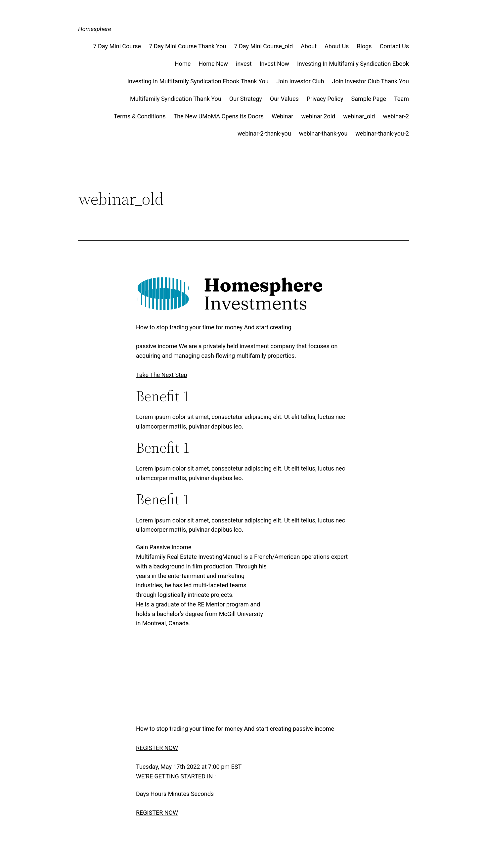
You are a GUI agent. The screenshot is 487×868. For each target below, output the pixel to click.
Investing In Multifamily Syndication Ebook (353, 64)
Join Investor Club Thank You (371, 81)
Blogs (364, 46)
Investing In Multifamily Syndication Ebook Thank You (198, 81)
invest (244, 64)
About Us (337, 46)
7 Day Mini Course (117, 46)
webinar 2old (318, 116)
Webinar (283, 116)
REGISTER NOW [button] (157, 748)
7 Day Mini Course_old (263, 46)
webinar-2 (396, 116)
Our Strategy (246, 99)
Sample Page (369, 99)
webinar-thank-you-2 (382, 133)
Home (183, 64)
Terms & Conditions (140, 116)
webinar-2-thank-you (264, 133)
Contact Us (394, 46)
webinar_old (359, 116)
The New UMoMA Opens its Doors (219, 116)
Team (401, 99)
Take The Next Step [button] (162, 375)
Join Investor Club (300, 81)
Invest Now (274, 64)
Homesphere (95, 29)
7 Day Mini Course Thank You (187, 46)
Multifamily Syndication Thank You (176, 99)
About (309, 46)
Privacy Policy (325, 99)
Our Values (284, 99)
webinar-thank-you (323, 133)
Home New (213, 64)
